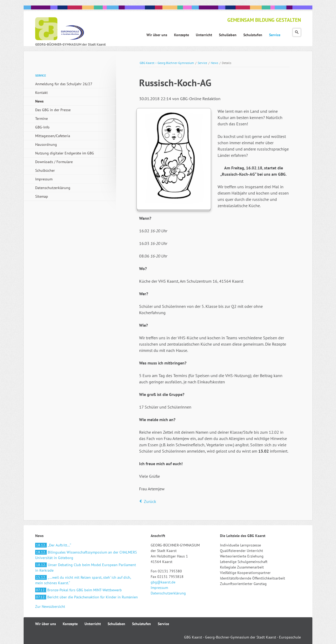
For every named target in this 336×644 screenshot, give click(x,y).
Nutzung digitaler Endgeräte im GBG (65, 153)
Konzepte (70, 624)
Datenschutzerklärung (53, 188)
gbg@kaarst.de (163, 582)
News (214, 63)
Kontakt (41, 93)
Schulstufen (141, 624)
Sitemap (42, 196)
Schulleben (116, 624)
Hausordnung (46, 144)
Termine (41, 119)
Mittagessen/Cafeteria (53, 136)
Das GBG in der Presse (53, 110)
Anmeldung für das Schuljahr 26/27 (64, 84)
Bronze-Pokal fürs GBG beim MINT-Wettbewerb (78, 590)
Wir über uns (46, 624)
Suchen (297, 32)
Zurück (150, 501)
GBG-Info (42, 127)
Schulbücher (45, 170)
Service (202, 63)
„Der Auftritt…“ (53, 545)
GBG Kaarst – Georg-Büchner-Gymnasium (167, 63)
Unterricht (93, 624)
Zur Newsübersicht (50, 607)
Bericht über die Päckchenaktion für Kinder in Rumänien (86, 597)
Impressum (44, 179)
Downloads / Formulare (54, 162)
